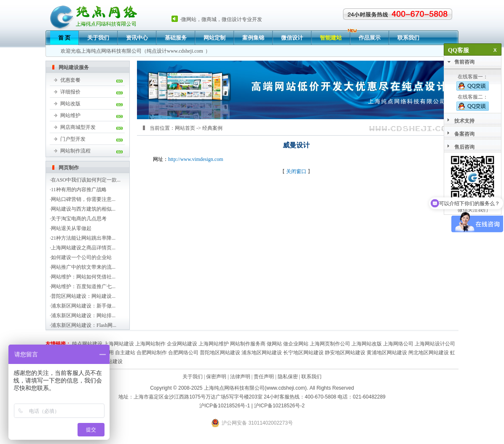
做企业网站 (296, 344)
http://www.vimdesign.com (196, 159)
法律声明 (240, 377)
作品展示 (370, 38)
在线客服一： (473, 82)
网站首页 (185, 128)
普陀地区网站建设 (220, 353)
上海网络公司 (398, 344)
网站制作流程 (75, 151)
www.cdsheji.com (185, 51)
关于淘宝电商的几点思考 (79, 219)
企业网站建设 (182, 344)
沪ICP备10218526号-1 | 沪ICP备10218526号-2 (252, 406)
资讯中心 (137, 38)
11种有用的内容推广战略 (79, 190)
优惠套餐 (70, 80)
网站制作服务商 (248, 344)
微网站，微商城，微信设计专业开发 (222, 19)
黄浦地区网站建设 (387, 353)
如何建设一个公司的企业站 (81, 257)
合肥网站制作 (152, 353)
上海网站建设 (119, 344)
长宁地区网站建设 (303, 353)
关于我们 (98, 38)
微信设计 (292, 38)
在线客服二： (473, 102)
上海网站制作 (150, 344)
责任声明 (264, 377)
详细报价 (70, 92)
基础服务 (176, 38)
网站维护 (70, 115)
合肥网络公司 (183, 353)
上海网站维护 (214, 344)
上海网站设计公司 (435, 344)
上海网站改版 (367, 344)
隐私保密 (288, 377)
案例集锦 (253, 38)
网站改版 (70, 104)
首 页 (64, 38)
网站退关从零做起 (71, 228)
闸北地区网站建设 (429, 353)
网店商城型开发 (78, 127)
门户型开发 (73, 139)
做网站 (274, 344)
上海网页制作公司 (330, 344)
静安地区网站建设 (345, 353)
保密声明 (216, 377)
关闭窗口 (296, 171)
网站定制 (214, 38)
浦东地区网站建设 (262, 353)
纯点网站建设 (87, 344)
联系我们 (408, 38)
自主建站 (125, 353)
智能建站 (331, 38)
